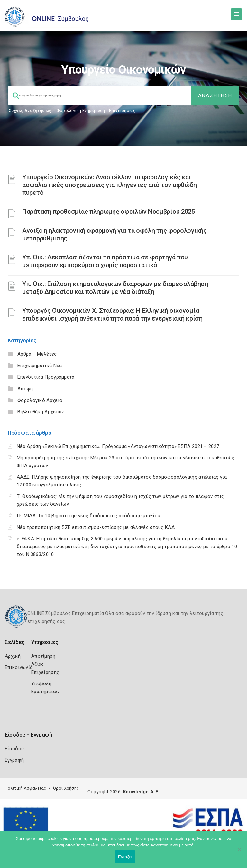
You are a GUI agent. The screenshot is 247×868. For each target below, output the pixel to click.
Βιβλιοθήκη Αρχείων (41, 412)
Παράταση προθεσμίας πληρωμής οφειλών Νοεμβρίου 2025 (109, 212)
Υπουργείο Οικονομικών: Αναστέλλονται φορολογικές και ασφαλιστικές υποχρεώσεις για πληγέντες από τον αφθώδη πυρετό (110, 185)
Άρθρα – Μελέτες (37, 354)
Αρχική (13, 656)
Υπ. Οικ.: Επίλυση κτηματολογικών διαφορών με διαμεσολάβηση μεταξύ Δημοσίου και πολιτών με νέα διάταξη (115, 288)
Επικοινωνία (19, 667)
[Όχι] (239, 853)
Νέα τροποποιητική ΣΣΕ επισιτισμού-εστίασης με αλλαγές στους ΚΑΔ (96, 527)
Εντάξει (125, 857)
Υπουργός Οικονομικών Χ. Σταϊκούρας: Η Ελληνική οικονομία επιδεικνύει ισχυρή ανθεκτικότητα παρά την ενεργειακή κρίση (112, 314)
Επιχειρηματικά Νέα (40, 366)
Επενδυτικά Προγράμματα (46, 377)
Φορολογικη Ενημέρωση (81, 110)
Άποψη (25, 389)
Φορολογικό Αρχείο (40, 400)
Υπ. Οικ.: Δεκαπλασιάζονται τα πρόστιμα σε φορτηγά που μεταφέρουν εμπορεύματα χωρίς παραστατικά (105, 261)
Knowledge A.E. (141, 792)
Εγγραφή (14, 760)
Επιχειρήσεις (122, 110)
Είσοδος (14, 749)
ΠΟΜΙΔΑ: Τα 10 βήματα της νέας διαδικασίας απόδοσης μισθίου (88, 516)
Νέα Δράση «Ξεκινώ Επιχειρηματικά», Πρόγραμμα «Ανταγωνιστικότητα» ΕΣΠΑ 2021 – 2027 (118, 446)
